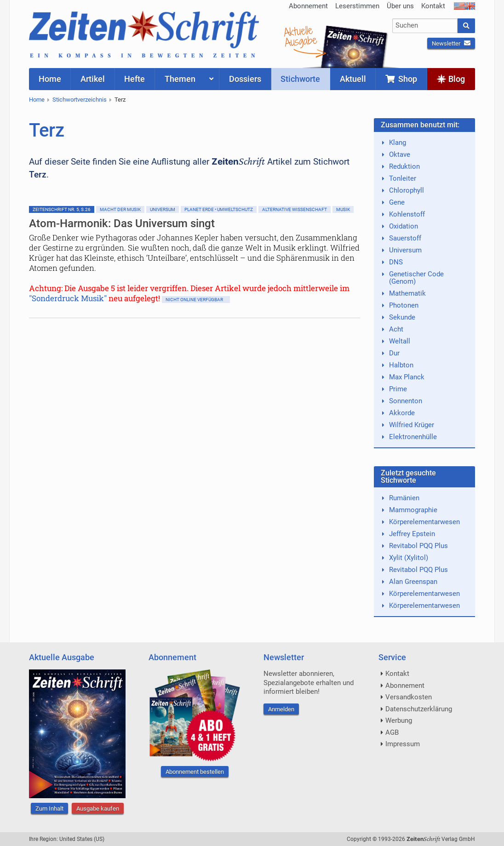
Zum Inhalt (49, 809)
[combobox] (425, 26)
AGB (392, 732)
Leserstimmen (357, 6)
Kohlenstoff (407, 214)
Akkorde (402, 413)
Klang (398, 143)
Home (37, 100)
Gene (397, 202)
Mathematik (407, 293)
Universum (163, 209)
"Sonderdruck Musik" (68, 298)
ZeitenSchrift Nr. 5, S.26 (62, 209)
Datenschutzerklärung (419, 709)
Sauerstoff (405, 238)
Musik (343, 209)
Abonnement (308, 6)
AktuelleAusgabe (300, 36)
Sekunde (402, 317)
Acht (396, 329)
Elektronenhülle (413, 437)
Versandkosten (409, 697)
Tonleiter (403, 178)
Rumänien (404, 498)
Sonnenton (406, 401)
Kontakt (433, 6)
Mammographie (413, 510)
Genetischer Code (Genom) (416, 278)
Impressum (403, 744)
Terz (120, 100)
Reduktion (404, 166)
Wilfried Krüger (412, 425)
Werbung (399, 720)
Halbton (401, 365)
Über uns (400, 6)
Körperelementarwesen (424, 522)
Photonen (404, 305)
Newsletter (451, 43)
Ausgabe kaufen (98, 809)
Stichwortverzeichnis (80, 100)
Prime (398, 389)
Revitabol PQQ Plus (418, 546)
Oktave (400, 154)
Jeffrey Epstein (412, 534)
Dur (394, 353)
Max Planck (407, 377)
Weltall (400, 341)
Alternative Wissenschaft (295, 209)
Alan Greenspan (413, 582)
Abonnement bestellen (195, 772)
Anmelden (281, 709)
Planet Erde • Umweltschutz (219, 209)
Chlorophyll (407, 190)
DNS (396, 262)
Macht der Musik (120, 209)
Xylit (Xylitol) (409, 558)
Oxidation (404, 226)
